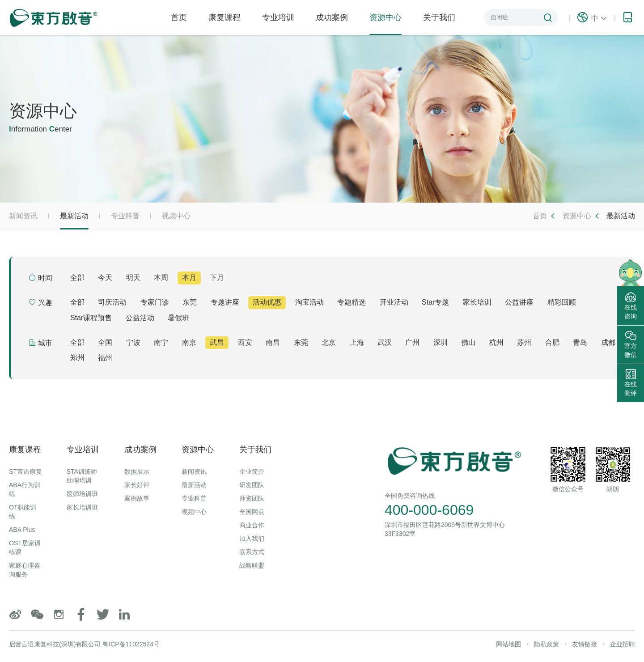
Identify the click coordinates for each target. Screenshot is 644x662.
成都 (608, 342)
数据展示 (137, 471)
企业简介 (252, 471)
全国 (105, 342)
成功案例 (332, 17)
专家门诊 (155, 302)
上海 (357, 342)
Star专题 (435, 302)
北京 (329, 342)
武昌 (217, 342)
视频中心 (176, 216)
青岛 (580, 342)
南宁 (161, 342)
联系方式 (252, 552)
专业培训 (278, 17)
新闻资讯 (23, 216)
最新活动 (74, 221)
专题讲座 (225, 302)
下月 (217, 278)
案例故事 (137, 498)
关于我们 (439, 17)
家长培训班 (82, 507)
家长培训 (477, 302)
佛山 (468, 342)
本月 (189, 278)
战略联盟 (252, 565)
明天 (133, 278)
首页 (179, 17)
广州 (412, 342)
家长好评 (137, 485)
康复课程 (225, 17)
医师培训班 (82, 494)
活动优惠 (267, 302)
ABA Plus (22, 530)
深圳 (441, 342)
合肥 (552, 342)
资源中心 (386, 24)
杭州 (496, 342)
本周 (161, 278)
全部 (77, 278)
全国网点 (252, 512)
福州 (105, 358)
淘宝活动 (309, 302)
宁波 (133, 342)
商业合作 (252, 525)
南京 (189, 342)
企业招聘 (623, 644)
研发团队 (252, 485)
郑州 (77, 358)
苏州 (524, 342)
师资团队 (252, 498)
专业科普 (125, 216)
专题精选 (352, 302)
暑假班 (178, 318)
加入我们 (252, 539)
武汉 (385, 342)
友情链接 (585, 644)
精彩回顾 (562, 302)
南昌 (273, 342)
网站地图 (508, 644)
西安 (245, 342)
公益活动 (140, 318)
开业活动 (394, 302)
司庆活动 (112, 302)
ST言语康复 (25, 471)
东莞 (190, 302)
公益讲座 (519, 302)
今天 (105, 278)
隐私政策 (547, 644)
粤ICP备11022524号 (131, 644)
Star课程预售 (91, 318)
